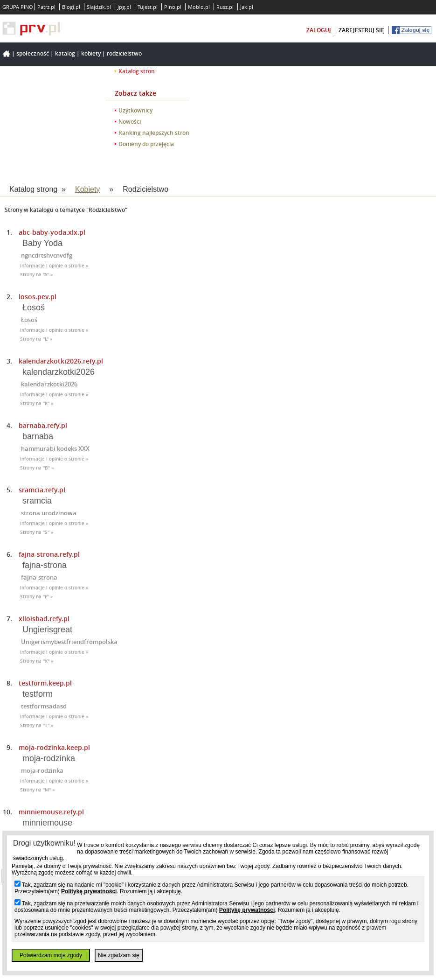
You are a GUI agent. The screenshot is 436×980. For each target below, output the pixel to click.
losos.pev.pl (38, 297)
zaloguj (319, 30)
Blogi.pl (71, 7)
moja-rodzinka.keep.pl (54, 747)
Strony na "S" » (37, 532)
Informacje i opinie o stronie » (54, 266)
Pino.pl (173, 7)
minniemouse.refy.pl (51, 812)
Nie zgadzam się (119, 955)
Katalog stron (137, 71)
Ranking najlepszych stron (154, 133)
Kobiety (91, 53)
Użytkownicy (135, 110)
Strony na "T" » (37, 725)
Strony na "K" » (37, 403)
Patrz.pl (46, 7)
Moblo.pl (199, 7)
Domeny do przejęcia (146, 144)
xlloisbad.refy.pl (44, 619)
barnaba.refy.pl (43, 425)
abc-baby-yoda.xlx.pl (52, 232)
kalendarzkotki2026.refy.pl (61, 361)
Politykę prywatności (89, 891)
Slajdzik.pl (99, 7)
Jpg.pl (124, 7)
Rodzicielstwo (124, 53)
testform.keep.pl (45, 683)
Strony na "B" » (37, 468)
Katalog (65, 53)
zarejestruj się (361, 30)
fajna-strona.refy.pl (49, 554)
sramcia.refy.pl (42, 490)
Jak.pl (247, 7)
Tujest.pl (148, 7)
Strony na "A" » (37, 275)
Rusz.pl (225, 7)
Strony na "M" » (38, 790)
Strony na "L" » (36, 339)
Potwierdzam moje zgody (51, 955)
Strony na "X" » (37, 661)
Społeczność (33, 53)
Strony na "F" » (37, 597)
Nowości (130, 122)
